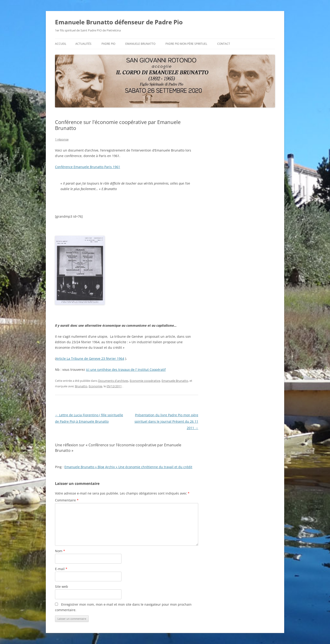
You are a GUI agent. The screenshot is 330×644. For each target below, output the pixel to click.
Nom (60, 551)
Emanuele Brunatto (175, 381)
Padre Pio (108, 44)
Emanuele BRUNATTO (140, 44)
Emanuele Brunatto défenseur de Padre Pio (119, 22)
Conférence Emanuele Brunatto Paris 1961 (88, 167)
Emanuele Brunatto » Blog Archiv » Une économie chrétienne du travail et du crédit (128, 467)
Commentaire (67, 500)
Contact (224, 44)
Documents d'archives (113, 381)
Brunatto (81, 386)
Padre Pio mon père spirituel (186, 44)
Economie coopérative (145, 381)
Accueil (61, 44)
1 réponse (62, 139)
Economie (95, 386)
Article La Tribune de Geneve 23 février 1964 (90, 359)
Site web (62, 586)
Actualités (83, 44)
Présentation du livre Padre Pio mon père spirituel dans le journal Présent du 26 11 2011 (166, 421)
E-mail (61, 569)
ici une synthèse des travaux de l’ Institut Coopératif (126, 370)
